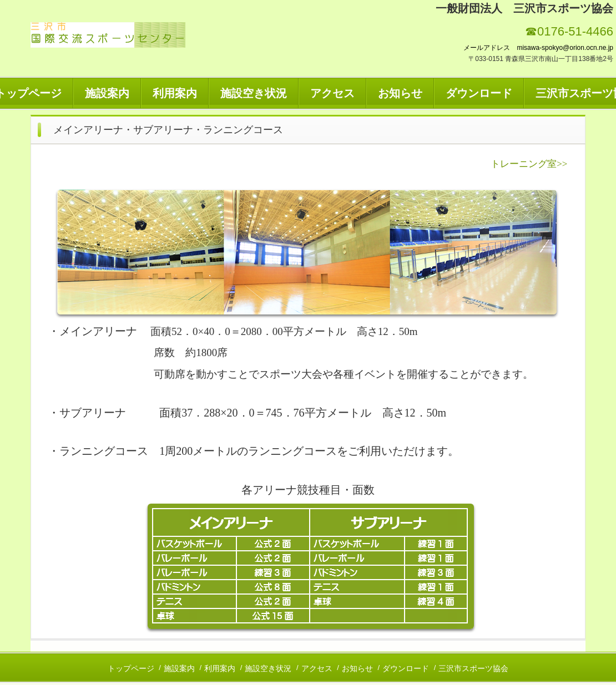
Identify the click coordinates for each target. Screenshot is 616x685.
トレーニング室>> (529, 164)
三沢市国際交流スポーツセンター (108, 35)
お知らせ (400, 93)
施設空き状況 (254, 93)
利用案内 (175, 93)
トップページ (131, 668)
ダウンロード (479, 93)
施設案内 (107, 93)
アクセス (332, 93)
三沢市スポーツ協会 (473, 668)
